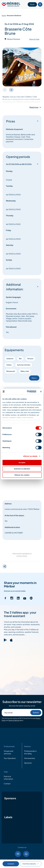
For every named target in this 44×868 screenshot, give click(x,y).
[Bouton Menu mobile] (40, 4)
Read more (34, 107)
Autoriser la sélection (22, 469)
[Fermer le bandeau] (41, 392)
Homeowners (30, 758)
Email (18, 854)
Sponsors (28, 763)
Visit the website (31, 864)
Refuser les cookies (22, 475)
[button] (11, 90)
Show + (34, 378)
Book (32, 4)
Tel (26, 854)
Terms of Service (14, 720)
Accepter (22, 463)
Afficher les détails (30, 456)
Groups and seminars (8, 752)
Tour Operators (10, 758)
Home (4, 16)
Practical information (8, 778)
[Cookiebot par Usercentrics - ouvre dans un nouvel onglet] (27, 392)
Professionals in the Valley (30, 752)
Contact (11, 864)
